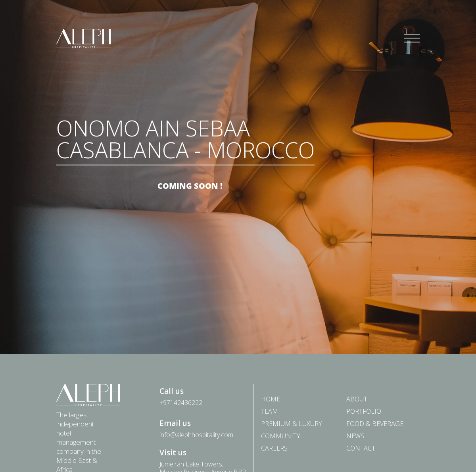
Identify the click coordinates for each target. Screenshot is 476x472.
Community (281, 436)
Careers (274, 448)
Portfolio (364, 411)
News (355, 436)
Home (271, 399)
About (357, 399)
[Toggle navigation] (412, 38)
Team (270, 411)
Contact (361, 448)
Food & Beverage (375, 423)
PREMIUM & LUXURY (292, 423)
